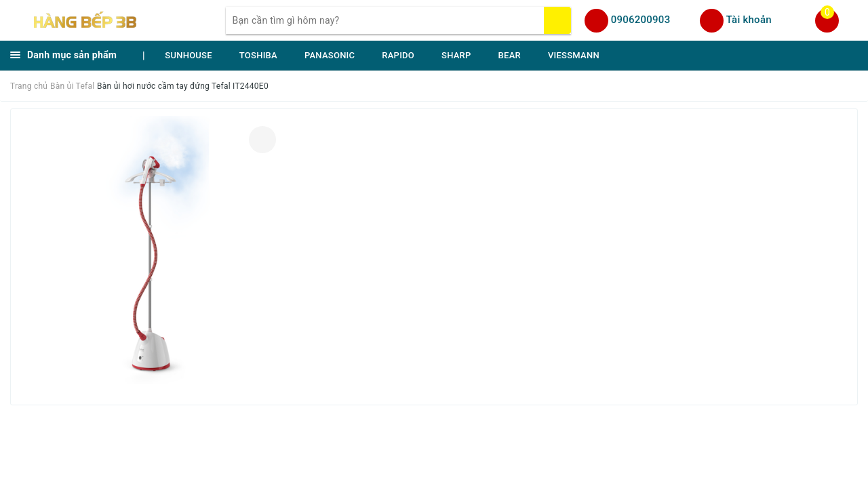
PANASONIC (330, 55)
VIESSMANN (574, 55)
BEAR (510, 55)
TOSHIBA (258, 55)
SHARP (456, 55)
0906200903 (641, 20)
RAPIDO (398, 55)
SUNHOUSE (189, 55)
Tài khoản (749, 20)
